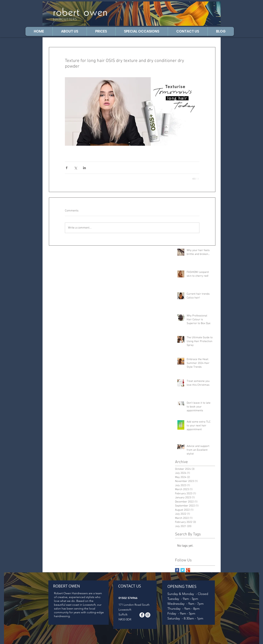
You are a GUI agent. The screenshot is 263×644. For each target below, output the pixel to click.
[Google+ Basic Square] (188, 570)
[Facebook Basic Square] (177, 570)
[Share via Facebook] (67, 168)
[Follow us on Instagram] (148, 615)
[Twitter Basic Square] (183, 570)
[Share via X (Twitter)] (76, 168)
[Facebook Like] (208, 9)
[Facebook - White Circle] (142, 615)
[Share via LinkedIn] (84, 168)
